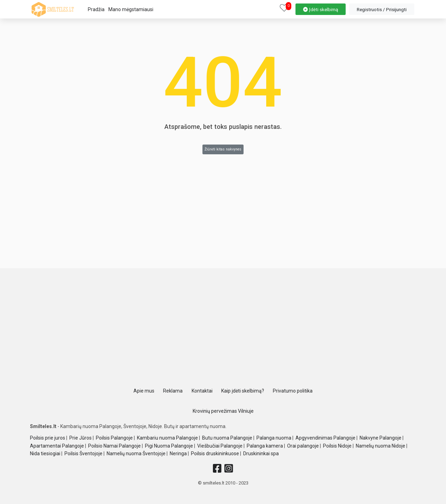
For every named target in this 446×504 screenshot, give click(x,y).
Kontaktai (202, 391)
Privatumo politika (293, 391)
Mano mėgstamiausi (131, 9)
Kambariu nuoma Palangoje (167, 438)
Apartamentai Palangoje (57, 446)
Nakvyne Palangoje (380, 438)
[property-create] (321, 8)
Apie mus (144, 391)
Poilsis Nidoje (337, 446)
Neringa (178, 453)
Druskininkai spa (261, 453)
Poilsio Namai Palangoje (114, 446)
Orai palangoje (303, 446)
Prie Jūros (80, 438)
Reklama (173, 391)
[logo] (53, 9)
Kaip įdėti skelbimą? (243, 391)
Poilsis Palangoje (114, 438)
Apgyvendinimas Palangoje (325, 438)
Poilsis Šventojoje (83, 453)
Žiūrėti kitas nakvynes (223, 149)
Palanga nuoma (274, 438)
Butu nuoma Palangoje (227, 438)
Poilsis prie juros (48, 438)
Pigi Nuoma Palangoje (169, 446)
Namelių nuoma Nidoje (380, 446)
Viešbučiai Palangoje (220, 446)
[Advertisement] (223, 329)
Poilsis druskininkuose (215, 453)
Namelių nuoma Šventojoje (136, 453)
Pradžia (96, 9)
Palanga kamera (265, 446)
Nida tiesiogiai (45, 453)
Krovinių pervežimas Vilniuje (223, 411)
